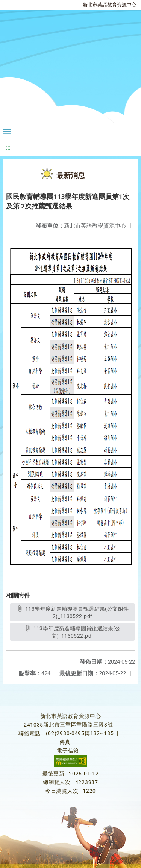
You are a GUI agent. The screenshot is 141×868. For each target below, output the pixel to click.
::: (8, 148)
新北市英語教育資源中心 (110, 5)
